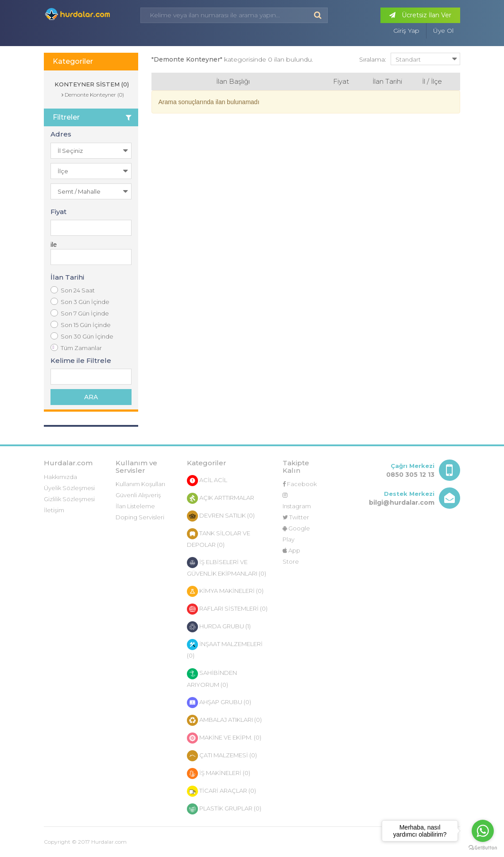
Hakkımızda (60, 477)
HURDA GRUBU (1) (219, 627)
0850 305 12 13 (410, 475)
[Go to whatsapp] (483, 831)
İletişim (54, 510)
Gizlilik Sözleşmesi (69, 499)
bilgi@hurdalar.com (402, 503)
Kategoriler (73, 61)
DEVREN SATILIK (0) (221, 516)
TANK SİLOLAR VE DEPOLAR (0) (219, 538)
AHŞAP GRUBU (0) (219, 703)
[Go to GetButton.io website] (483, 848)
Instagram (297, 501)
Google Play (296, 534)
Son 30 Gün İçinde (82, 336)
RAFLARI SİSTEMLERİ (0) (227, 609)
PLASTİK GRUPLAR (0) (224, 809)
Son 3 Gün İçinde (80, 302)
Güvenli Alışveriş (138, 495)
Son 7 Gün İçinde (80, 313)
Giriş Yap (406, 31)
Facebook (300, 484)
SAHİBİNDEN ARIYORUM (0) (212, 678)
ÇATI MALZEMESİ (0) (222, 756)
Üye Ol (443, 31)
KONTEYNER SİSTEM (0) (91, 84)
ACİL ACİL (207, 481)
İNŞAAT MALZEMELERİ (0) (225, 649)
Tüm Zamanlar (76, 348)
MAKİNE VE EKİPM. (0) (224, 738)
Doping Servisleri (140, 517)
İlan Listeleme (135, 506)
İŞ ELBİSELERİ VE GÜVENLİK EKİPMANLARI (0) (227, 567)
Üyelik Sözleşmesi (69, 488)
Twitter (296, 517)
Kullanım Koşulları (140, 484)
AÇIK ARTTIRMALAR (221, 498)
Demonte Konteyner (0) (93, 95)
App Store (291, 556)
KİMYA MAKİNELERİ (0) (225, 591)
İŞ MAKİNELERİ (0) (219, 773)
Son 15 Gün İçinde (81, 325)
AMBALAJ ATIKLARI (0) (224, 720)
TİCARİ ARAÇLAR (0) (221, 791)
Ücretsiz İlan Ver (420, 15)
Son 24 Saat (73, 290)
